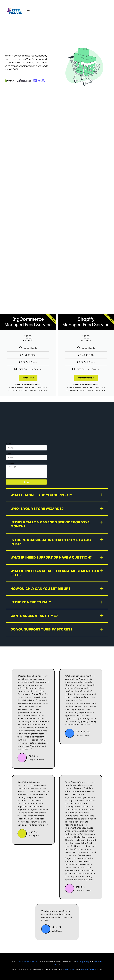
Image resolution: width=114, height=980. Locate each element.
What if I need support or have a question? (51, 557)
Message (10, 463)
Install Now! (28, 378)
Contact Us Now (86, 378)
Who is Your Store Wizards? (37, 509)
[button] (28, 11)
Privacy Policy (83, 961)
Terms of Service (88, 969)
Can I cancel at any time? (34, 616)
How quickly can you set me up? (40, 589)
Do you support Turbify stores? (41, 629)
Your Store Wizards (28, 961)
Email (8, 453)
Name (9, 444)
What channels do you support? (41, 495)
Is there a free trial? (31, 602)
